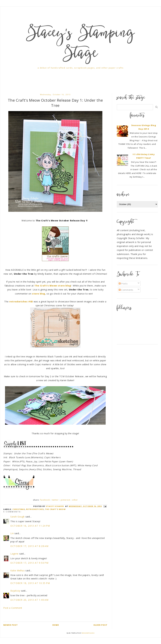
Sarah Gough (18, 517)
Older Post (100, 625)
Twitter (55, 500)
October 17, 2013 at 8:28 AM (29, 546)
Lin (12, 533)
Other (75, 500)
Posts (123, 284)
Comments (126, 290)
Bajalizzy (15, 591)
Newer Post (11, 625)
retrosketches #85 (21, 302)
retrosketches (35, 509)
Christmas (19, 509)
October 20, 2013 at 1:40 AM (29, 600)
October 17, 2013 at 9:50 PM (29, 563)
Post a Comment (13, 608)
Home (56, 625)
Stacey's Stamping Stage (80, 44)
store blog (39, 294)
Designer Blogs (88, 633)
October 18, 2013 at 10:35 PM (30, 583)
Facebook (45, 500)
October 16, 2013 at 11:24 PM (30, 526)
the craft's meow (55, 509)
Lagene (14, 554)
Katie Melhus (18, 570)
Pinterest (65, 500)
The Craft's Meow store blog (53, 286)
